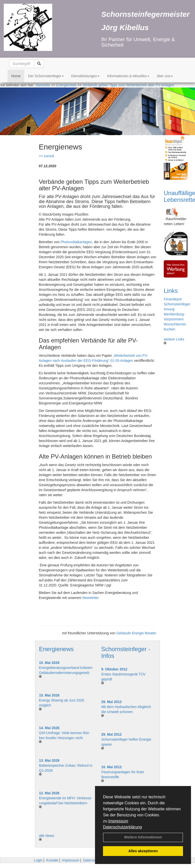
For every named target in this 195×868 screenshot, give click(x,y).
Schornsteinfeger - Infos (126, 652)
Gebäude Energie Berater (136, 633)
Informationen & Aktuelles (128, 76)
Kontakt (52, 860)
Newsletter (90, 598)
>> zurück (46, 156)
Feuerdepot (173, 299)
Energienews (56, 649)
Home (16, 76)
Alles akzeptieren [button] (143, 851)
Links (171, 291)
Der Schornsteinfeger (46, 76)
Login (38, 860)
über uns (165, 76)
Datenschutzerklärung (122, 827)
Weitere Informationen (143, 837)
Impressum (118, 821)
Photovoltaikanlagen (76, 242)
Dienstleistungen (85, 76)
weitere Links (174, 341)
